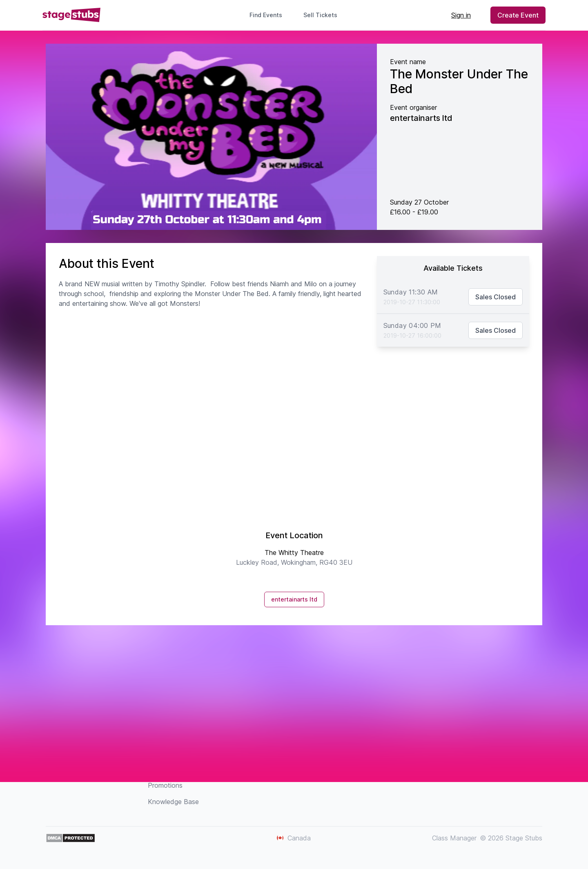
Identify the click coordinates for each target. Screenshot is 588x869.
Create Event (518, 15)
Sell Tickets (324, 15)
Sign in (461, 15)
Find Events (266, 15)
